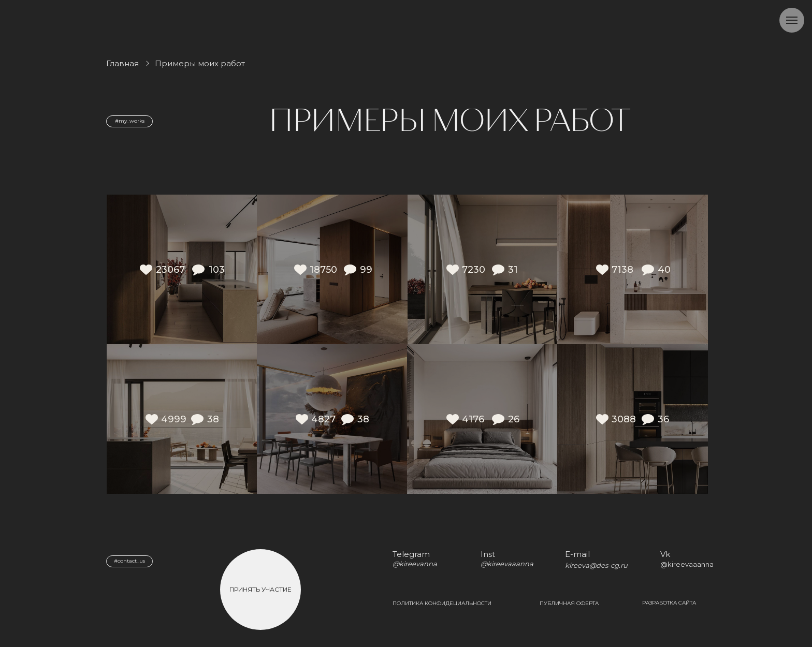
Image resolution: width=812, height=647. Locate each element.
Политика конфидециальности (442, 603)
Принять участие (260, 589)
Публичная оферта (569, 603)
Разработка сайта (669, 603)
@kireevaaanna (687, 564)
